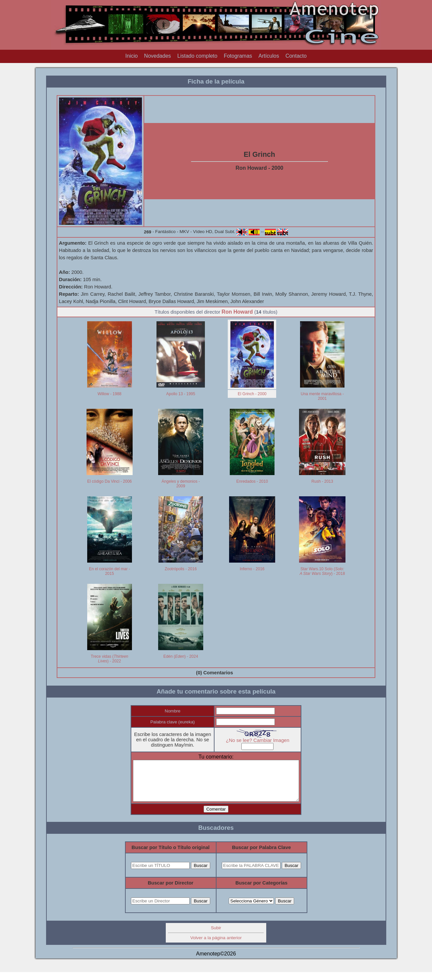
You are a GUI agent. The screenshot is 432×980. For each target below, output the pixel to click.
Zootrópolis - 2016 (181, 569)
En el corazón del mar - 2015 (109, 571)
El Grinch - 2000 (252, 394)
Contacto (296, 56)
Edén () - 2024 (181, 656)
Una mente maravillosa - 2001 (322, 396)
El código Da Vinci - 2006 (110, 481)
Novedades (158, 56)
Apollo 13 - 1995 (181, 394)
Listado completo (197, 56)
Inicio (131, 56)
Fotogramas (238, 56)
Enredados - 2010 (252, 481)
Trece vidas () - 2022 (110, 659)
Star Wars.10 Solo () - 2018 (322, 571)
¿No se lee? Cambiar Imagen (262, 740)
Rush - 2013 (322, 481)
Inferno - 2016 (252, 569)
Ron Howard (237, 312)
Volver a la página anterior (216, 946)
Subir (216, 936)
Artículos (269, 56)
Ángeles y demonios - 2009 (181, 484)
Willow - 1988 (109, 394)
